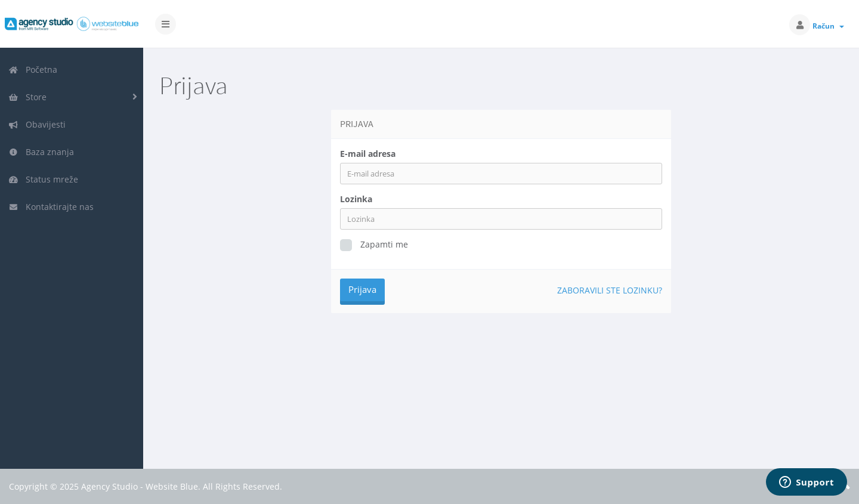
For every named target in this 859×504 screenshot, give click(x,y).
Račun (828, 26)
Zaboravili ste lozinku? (610, 290)
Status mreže (43, 179)
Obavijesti (37, 124)
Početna (33, 69)
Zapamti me (374, 245)
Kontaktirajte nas (51, 207)
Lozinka (356, 199)
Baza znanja (41, 152)
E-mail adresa (368, 154)
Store (27, 97)
